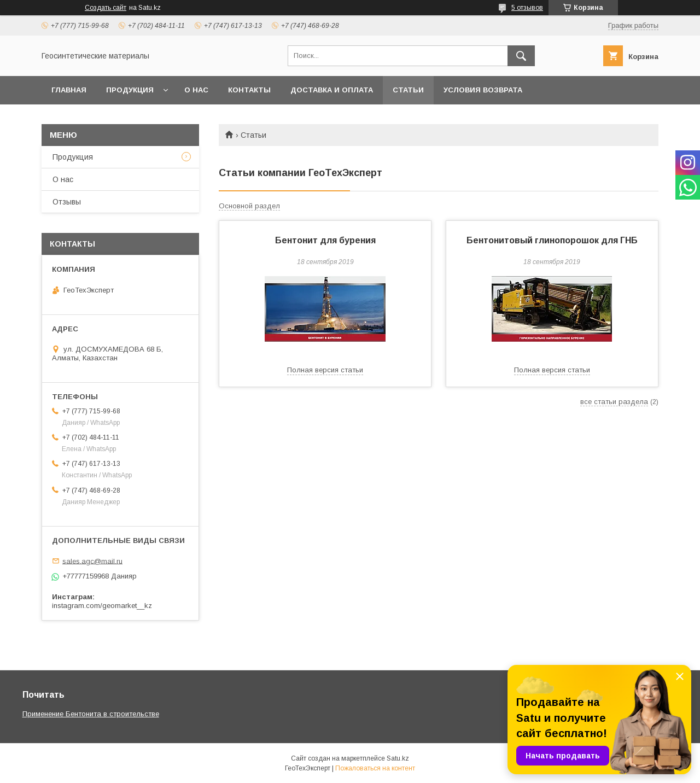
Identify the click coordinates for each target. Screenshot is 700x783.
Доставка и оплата (332, 90)
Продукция (130, 90)
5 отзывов (527, 8)
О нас (196, 90)
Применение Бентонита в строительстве (91, 714)
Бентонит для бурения (325, 240)
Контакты (249, 90)
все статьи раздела (614, 402)
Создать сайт (106, 8)
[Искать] (521, 56)
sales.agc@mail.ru (92, 561)
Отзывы (67, 202)
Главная (69, 90)
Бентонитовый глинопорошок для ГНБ (552, 240)
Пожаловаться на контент (375, 768)
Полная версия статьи (325, 370)
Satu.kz (398, 758)
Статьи (408, 90)
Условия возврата (483, 90)
